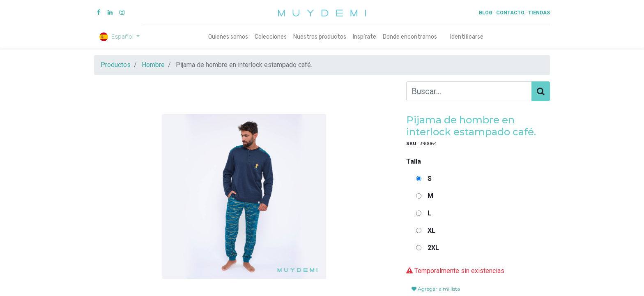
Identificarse (467, 37)
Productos (116, 65)
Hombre (153, 65)
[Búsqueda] (541, 91)
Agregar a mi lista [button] (436, 289)
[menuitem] (228, 37)
